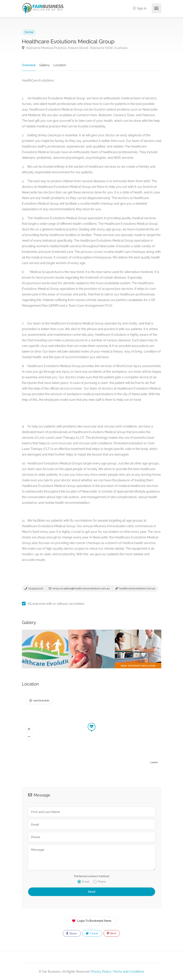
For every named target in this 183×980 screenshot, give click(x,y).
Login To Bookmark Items (92, 920)
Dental (29, 32)
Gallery (44, 65)
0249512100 (34, 588)
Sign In (139, 8)
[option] (92, 649)
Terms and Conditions (129, 972)
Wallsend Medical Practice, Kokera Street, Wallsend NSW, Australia (75, 48)
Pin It (111, 933)
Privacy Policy (101, 972)
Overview (29, 65)
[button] (29, 729)
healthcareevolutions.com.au (135, 588)
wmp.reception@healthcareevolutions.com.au (79, 588)
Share (71, 933)
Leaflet (154, 762)
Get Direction (41, 701)
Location (60, 65)
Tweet (92, 933)
